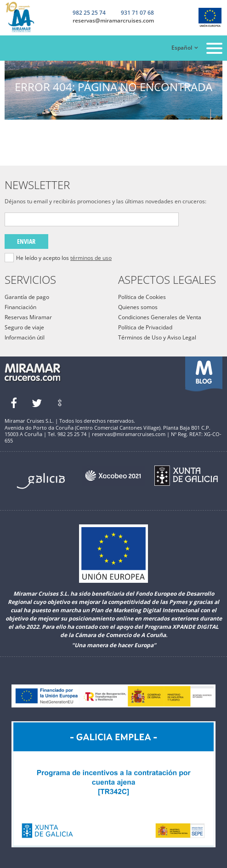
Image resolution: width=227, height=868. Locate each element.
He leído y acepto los (64, 258)
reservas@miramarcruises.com (113, 21)
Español (182, 48)
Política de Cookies (142, 297)
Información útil (25, 337)
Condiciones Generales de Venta (160, 317)
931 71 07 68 (137, 13)
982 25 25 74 (89, 13)
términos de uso (91, 258)
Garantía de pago (27, 297)
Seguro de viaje (24, 327)
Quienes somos (138, 307)
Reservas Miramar (28, 317)
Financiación (20, 307)
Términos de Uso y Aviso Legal (157, 337)
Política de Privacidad (145, 327)
